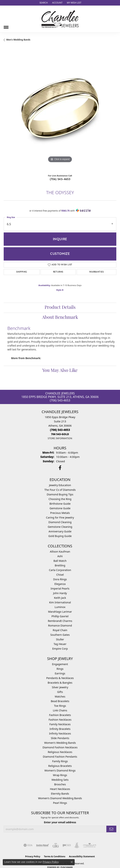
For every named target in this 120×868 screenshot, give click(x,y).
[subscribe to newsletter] (111, 829)
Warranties (96, 272)
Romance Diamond (60, 625)
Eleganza (60, 584)
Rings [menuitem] (60, 669)
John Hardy (60, 593)
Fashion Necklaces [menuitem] (60, 720)
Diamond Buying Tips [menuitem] (60, 494)
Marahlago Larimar (60, 612)
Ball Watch (60, 561)
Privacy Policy (51, 862)
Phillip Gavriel (60, 616)
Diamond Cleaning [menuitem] (60, 522)
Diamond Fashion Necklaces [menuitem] (60, 747)
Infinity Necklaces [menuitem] (60, 733)
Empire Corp (60, 649)
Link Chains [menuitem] (60, 710)
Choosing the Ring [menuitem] (60, 499)
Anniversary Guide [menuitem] (60, 531)
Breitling (60, 565)
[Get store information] (60, 438)
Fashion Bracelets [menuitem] (60, 715)
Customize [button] (60, 254)
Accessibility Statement (82, 856)
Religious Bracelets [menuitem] (60, 766)
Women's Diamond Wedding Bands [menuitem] (60, 798)
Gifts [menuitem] (60, 692)
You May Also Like (60, 371)
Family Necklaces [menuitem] (60, 724)
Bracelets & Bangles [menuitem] (60, 683)
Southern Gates (60, 635)
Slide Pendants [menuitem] (60, 738)
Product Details (60, 308)
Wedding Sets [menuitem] (60, 780)
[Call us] (60, 434)
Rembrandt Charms (60, 621)
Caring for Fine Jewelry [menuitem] (60, 517)
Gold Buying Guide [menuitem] (60, 536)
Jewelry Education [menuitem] (60, 485)
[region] (60, 109)
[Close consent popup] (72, 862)
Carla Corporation (60, 570)
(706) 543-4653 (60, 179)
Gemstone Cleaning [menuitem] (60, 527)
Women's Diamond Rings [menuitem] (60, 770)
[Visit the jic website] (77, 845)
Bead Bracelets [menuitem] (60, 701)
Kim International (60, 602)
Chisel (60, 575)
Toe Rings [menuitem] (60, 706)
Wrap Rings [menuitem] (60, 775)
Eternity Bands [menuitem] (60, 794)
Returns (58, 272)
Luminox (60, 607)
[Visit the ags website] (90, 845)
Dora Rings (60, 579)
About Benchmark (60, 318)
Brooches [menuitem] (60, 784)
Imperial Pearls (60, 588)
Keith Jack (60, 598)
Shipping (22, 272)
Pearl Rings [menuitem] (60, 803)
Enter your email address (60, 822)
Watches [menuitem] (60, 696)
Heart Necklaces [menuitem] (60, 789)
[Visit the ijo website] (67, 845)
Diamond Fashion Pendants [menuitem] (60, 757)
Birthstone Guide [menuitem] (60, 504)
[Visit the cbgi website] (56, 845)
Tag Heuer (60, 644)
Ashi (60, 556)
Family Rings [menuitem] (60, 761)
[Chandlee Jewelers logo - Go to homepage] (60, 19)
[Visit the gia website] (28, 845)
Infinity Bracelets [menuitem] (60, 729)
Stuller (60, 639)
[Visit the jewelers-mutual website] (42, 845)
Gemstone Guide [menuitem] (60, 508)
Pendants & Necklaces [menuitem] (60, 678)
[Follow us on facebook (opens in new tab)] (60, 468)
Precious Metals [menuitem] (60, 513)
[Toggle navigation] (6, 26)
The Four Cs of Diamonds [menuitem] (60, 490)
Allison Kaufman (60, 552)
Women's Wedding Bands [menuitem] (60, 743)
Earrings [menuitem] (60, 673)
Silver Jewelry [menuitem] (60, 687)
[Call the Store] (60, 430)
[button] (43, 3)
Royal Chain (60, 630)
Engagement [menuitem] (60, 664)
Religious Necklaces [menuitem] (60, 752)
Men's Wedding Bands (18, 40)
